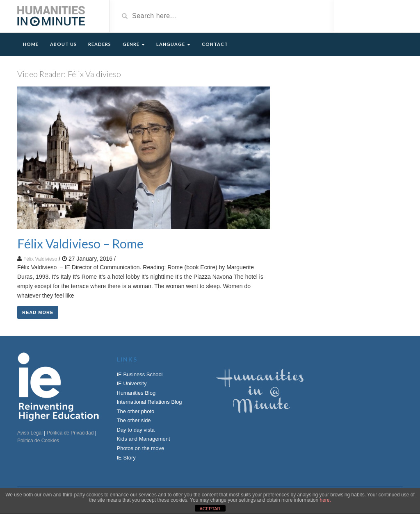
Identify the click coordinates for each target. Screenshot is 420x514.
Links (127, 359)
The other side (134, 420)
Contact (215, 44)
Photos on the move (141, 448)
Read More (38, 312)
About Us (63, 44)
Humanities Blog (136, 393)
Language (173, 44)
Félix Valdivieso (40, 259)
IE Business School (140, 374)
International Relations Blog (150, 402)
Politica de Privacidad (70, 433)
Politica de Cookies (38, 441)
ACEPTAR (210, 509)
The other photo (136, 411)
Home (31, 44)
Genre (134, 44)
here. (325, 500)
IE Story (126, 458)
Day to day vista (136, 430)
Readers (100, 44)
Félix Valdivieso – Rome (80, 243)
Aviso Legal (30, 433)
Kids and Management (144, 439)
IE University (132, 383)
